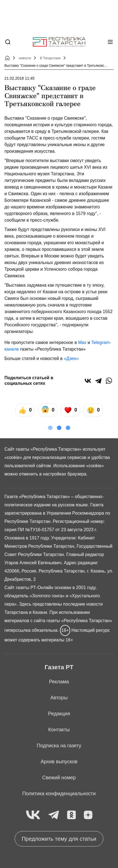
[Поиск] (8, 42)
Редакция (59, 714)
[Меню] (110, 42)
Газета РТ (59, 667)
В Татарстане (50, 58)
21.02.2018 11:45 (19, 78)
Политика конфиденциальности (59, 794)
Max (82, 342)
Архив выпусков (59, 762)
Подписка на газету (59, 746)
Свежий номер (59, 778)
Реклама (59, 682)
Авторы (59, 698)
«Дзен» (71, 358)
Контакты (59, 730)
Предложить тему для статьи (59, 839)
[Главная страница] (59, 42)
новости (25, 58)
